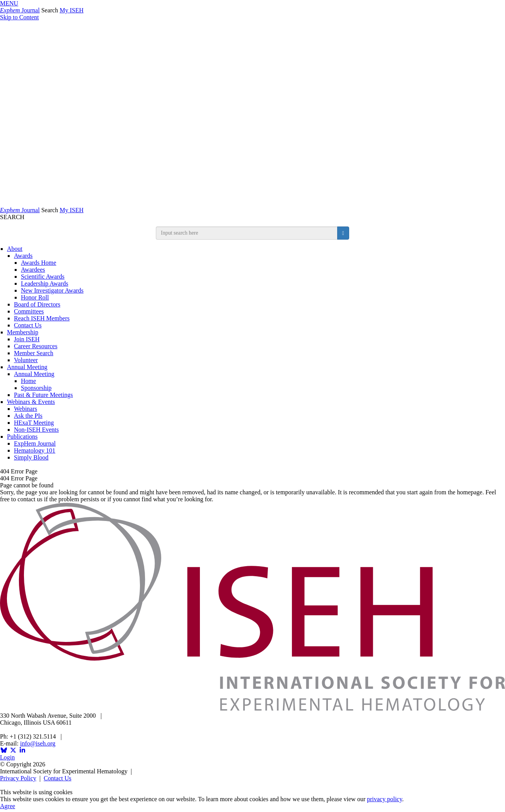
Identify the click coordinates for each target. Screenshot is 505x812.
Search (50, 10)
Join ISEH (27, 339)
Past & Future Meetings (43, 395)
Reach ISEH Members (42, 318)
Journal (20, 10)
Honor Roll (35, 297)
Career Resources (36, 346)
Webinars (26, 409)
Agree (8, 806)
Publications (22, 437)
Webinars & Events (31, 402)
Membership (23, 332)
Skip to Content (19, 17)
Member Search (34, 353)
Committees (29, 311)
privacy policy (385, 799)
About (15, 249)
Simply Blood (31, 457)
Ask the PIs (28, 416)
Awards (23, 256)
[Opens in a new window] (4, 750)
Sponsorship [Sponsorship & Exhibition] (36, 388)
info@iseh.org (38, 743)
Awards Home (38, 263)
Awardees (33, 270)
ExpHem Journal (35, 443)
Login (7, 757)
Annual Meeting (27, 367)
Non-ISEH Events (36, 430)
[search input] (247, 233)
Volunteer (26, 360)
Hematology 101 (35, 450)
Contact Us (28, 325)
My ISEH (72, 10)
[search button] (343, 233)
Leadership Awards (45, 283)
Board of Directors (37, 304)
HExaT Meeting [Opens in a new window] (34, 423)
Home (28, 381)
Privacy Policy (18, 778)
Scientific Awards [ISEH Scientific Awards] (43, 277)
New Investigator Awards (52, 290)
